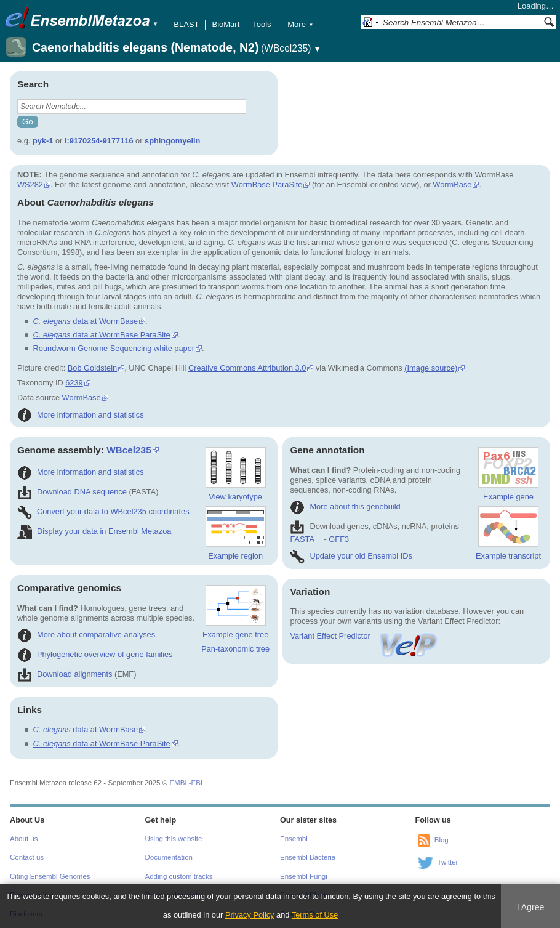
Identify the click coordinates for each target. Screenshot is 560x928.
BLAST (186, 24)
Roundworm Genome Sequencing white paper (114, 348)
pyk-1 (43, 141)
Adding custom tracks (179, 876)
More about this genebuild (345, 506)
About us (24, 839)
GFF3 (339, 539)
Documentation (169, 857)
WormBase (452, 184)
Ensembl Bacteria (308, 857)
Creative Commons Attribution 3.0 (247, 368)
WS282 (30, 184)
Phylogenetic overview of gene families (95, 654)
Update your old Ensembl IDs (351, 556)
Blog (442, 840)
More (300, 24)
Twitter (448, 862)
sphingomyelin (172, 141)
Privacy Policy (250, 915)
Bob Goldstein (92, 368)
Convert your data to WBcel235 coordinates (103, 511)
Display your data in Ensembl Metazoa (94, 531)
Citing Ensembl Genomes (50, 876)
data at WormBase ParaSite (102, 335)
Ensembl (294, 839)
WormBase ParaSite (267, 184)
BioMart (226, 24)
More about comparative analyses (86, 635)
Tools (262, 24)
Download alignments (65, 674)
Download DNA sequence (72, 492)
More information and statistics (81, 415)
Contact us (27, 857)
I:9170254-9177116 (99, 141)
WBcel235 (129, 450)
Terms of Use (315, 915)
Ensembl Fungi (304, 876)
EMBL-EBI (186, 783)
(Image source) (431, 368)
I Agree (531, 907)
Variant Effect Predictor (364, 636)
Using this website (174, 839)
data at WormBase (86, 321)
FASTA (302, 539)
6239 (74, 383)
